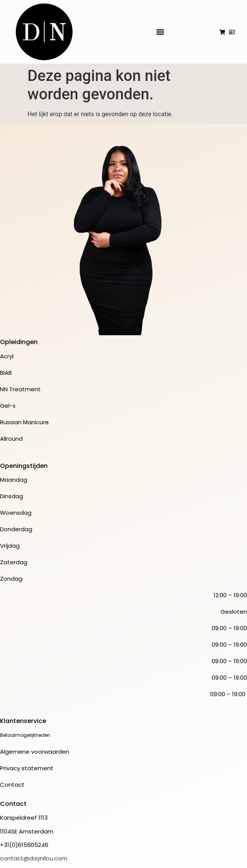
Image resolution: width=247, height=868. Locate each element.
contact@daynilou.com (34, 858)
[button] (160, 32)
